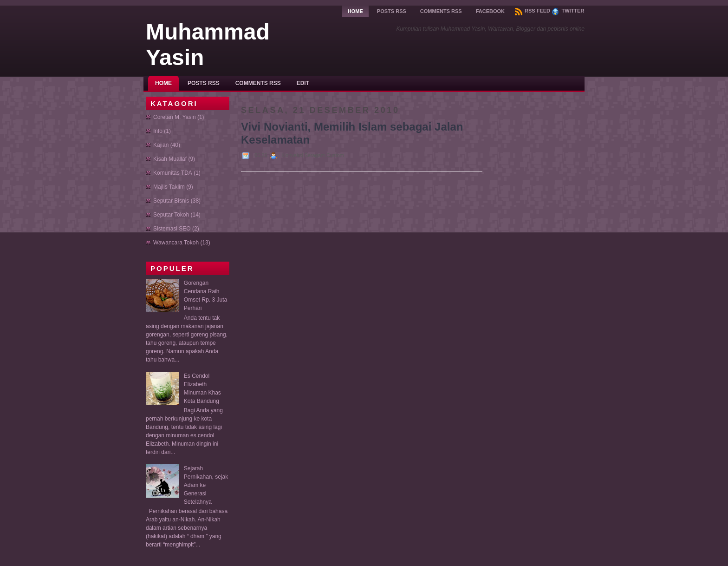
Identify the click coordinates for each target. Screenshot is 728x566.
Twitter (568, 11)
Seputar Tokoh (171, 215)
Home (355, 11)
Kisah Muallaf (170, 159)
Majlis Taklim (169, 187)
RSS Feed (533, 11)
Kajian (161, 145)
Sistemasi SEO (172, 229)
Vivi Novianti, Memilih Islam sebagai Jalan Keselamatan (352, 133)
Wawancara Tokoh (176, 243)
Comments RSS (441, 11)
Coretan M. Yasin (175, 117)
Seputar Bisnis (171, 201)
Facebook (490, 11)
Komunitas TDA (173, 173)
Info (158, 131)
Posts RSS (392, 11)
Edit (303, 83)
